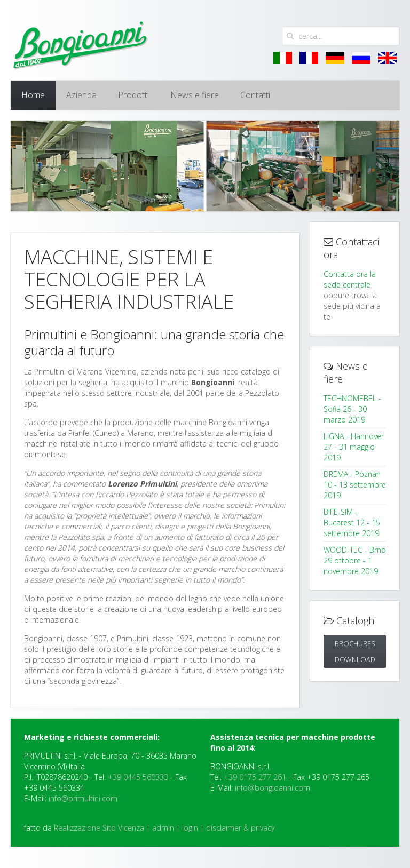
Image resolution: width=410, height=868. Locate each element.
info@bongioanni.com (273, 788)
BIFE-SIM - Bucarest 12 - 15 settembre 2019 (352, 523)
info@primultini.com (83, 798)
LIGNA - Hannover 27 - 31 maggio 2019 (354, 447)
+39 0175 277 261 (255, 777)
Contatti (255, 95)
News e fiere (195, 95)
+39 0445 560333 (138, 777)
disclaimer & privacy (240, 828)
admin (163, 828)
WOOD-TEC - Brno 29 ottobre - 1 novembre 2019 (355, 560)
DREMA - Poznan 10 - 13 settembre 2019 (355, 485)
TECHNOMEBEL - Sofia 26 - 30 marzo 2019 (352, 409)
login (190, 828)
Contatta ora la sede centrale (350, 279)
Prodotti (133, 95)
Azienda (81, 95)
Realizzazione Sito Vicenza (99, 828)
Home (33, 95)
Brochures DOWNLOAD (355, 651)
